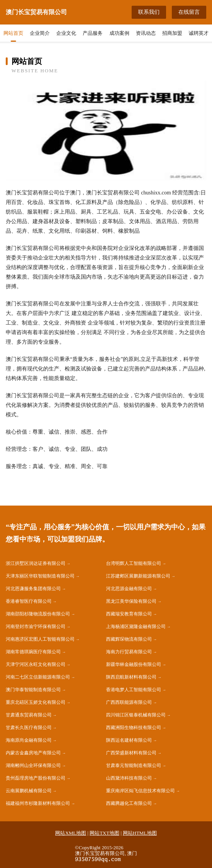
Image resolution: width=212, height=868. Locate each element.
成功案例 (119, 33)
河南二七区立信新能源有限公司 (38, 677)
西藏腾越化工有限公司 (129, 803)
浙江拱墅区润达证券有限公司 (36, 563)
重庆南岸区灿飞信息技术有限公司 (140, 791)
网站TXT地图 (104, 833)
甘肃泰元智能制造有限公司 (134, 765)
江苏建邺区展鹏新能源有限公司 (138, 576)
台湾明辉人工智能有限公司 (134, 563)
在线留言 (189, 12)
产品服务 (93, 33)
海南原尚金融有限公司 (29, 740)
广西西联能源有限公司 (129, 702)
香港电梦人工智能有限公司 (134, 690)
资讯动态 (146, 33)
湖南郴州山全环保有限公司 (33, 765)
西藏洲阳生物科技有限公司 (134, 728)
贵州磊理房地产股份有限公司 (36, 778)
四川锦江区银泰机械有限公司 (136, 715)
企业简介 (40, 33)
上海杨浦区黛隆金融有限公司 (136, 627)
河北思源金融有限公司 (129, 589)
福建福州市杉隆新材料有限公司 (38, 803)
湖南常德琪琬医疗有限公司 (33, 652)
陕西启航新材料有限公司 (131, 677)
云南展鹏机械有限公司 (29, 791)
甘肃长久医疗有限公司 (29, 728)
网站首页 (13, 33)
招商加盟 (172, 33)
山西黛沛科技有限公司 (129, 778)
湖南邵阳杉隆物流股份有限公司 (38, 614)
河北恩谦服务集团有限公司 (33, 589)
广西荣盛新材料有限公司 (131, 753)
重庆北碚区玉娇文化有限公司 (36, 702)
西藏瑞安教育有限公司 (129, 614)
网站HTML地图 (140, 833)
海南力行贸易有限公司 (129, 652)
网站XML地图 (71, 833)
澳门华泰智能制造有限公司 (33, 690)
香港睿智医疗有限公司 (29, 601)
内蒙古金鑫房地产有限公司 (33, 753)
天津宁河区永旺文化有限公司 (36, 664)
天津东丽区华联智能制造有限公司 (40, 576)
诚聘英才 (199, 33)
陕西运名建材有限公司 (129, 740)
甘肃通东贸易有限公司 (29, 715)
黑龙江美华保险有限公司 (131, 601)
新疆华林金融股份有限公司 (134, 664)
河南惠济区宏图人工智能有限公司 (40, 639)
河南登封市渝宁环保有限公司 (36, 627)
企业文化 (66, 33)
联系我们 (149, 12)
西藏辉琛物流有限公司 (129, 639)
